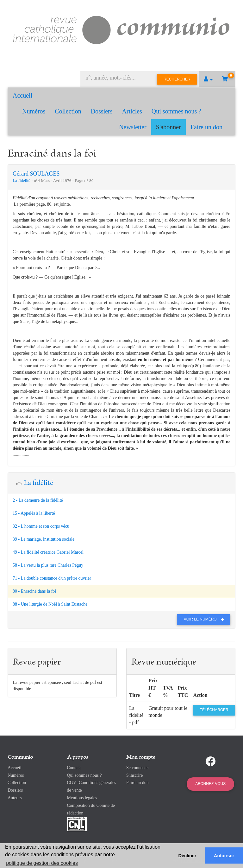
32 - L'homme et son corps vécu (41, 526)
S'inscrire (134, 775)
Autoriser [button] (224, 856)
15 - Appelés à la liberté (34, 513)
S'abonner (168, 127)
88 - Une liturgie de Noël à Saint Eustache (50, 604)
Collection (68, 111)
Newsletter (133, 127)
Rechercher (177, 79)
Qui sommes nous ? (176, 111)
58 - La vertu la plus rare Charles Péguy (48, 565)
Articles (132, 111)
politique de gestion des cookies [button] (42, 863)
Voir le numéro (206, 619)
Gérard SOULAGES (36, 174)
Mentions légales (82, 798)
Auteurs (15, 798)
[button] (208, 79)
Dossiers (102, 111)
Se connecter (138, 768)
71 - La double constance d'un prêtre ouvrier (52, 578)
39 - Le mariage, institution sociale (44, 539)
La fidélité (22, 180)
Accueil (22, 95)
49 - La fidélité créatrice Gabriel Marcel (48, 552)
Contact (74, 768)
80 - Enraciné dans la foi (34, 591)
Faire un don (206, 127)
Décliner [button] (187, 856)
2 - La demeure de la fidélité (38, 500)
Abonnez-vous (210, 784)
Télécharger (214, 710)
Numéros (34, 111)
